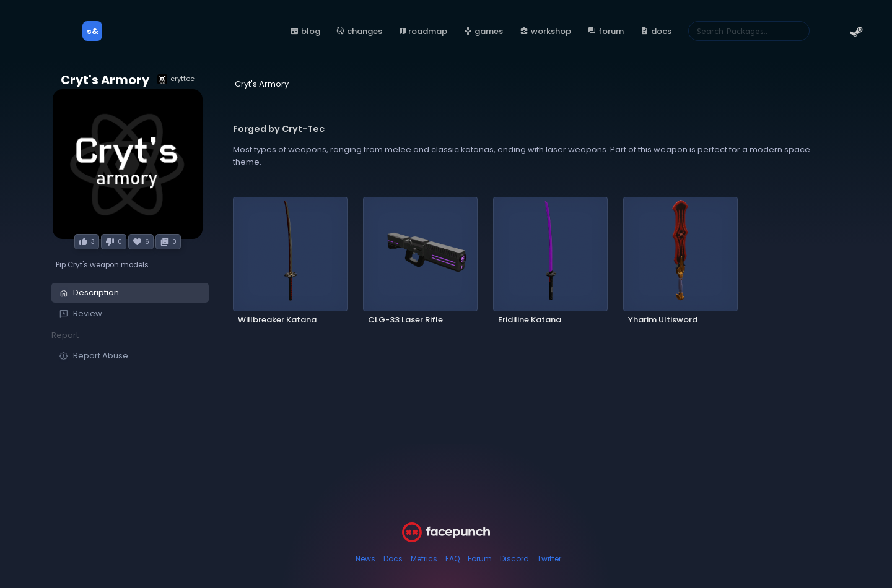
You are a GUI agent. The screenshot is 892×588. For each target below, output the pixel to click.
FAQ (453, 559)
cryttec (176, 79)
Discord (514, 559)
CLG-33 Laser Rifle (405, 320)
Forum (480, 559)
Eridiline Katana (530, 320)
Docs (393, 559)
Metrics (424, 559)
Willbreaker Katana (277, 320)
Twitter (549, 559)
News (365, 559)
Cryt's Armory (105, 80)
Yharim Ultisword (663, 320)
